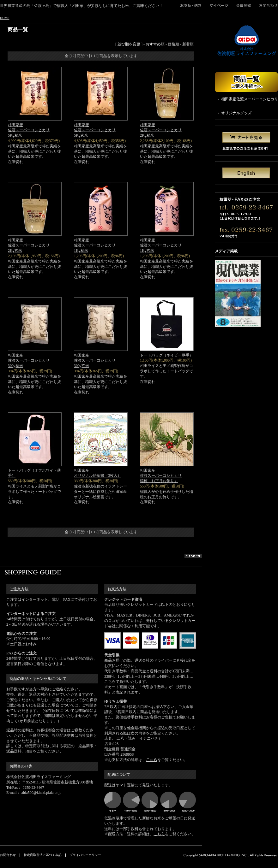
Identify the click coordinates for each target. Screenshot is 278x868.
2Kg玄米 (15, 251)
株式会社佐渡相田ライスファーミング (246, 41)
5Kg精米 (15, 135)
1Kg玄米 (147, 251)
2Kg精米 (147, 135)
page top (193, 556)
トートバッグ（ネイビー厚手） (166, 355)
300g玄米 (82, 366)
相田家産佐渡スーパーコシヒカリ (29, 128)
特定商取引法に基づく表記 (43, 855)
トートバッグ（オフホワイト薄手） (34, 473)
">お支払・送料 (193, 5)
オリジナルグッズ (236, 113)
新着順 (188, 44)
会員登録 (244, 5)
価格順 (173, 44)
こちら (152, 760)
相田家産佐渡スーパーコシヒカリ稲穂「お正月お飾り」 (161, 476)
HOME (5, 18)
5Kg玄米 (81, 135)
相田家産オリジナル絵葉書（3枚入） (98, 473)
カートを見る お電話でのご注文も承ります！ (246, 141)
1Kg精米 (81, 251)
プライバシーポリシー (85, 855)
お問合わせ (267, 5)
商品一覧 (246, 82)
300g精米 (15, 366)
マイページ (219, 5)
